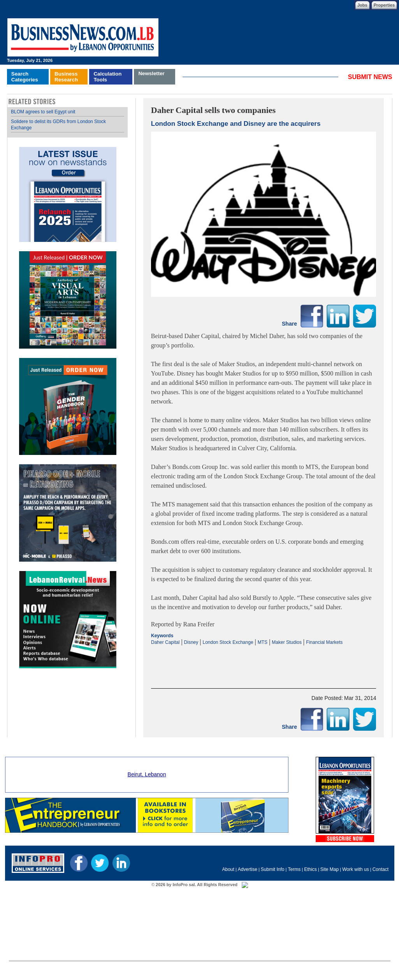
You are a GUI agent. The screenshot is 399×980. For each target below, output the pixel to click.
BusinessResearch (66, 77)
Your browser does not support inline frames (68, 388)
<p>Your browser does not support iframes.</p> (264, 660)
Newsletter (151, 73)
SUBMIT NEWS (370, 77)
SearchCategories (25, 77)
